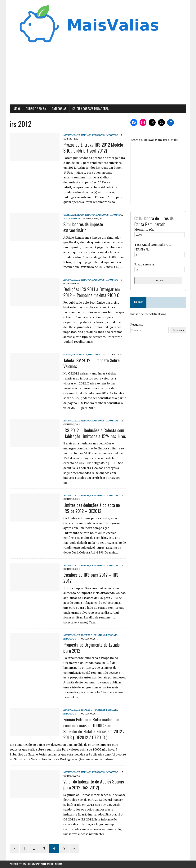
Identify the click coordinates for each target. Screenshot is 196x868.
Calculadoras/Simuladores (90, 109)
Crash (67, 215)
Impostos (112, 135)
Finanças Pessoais (93, 135)
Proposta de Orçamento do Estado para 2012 (91, 648)
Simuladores (72, 218)
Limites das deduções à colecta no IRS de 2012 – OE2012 (92, 508)
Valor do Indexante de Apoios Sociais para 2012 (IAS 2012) (94, 784)
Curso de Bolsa (36, 109)
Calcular (158, 280)
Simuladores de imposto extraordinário (83, 227)
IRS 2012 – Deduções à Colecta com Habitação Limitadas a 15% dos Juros (95, 433)
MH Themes (57, 864)
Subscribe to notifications (148, 314)
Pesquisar (137, 324)
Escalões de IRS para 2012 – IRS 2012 (91, 578)
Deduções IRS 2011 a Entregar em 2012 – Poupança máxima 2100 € (92, 292)
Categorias (59, 109)
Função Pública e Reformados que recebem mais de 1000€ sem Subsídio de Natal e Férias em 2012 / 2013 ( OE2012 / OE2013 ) (94, 728)
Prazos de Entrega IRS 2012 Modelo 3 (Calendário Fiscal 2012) (93, 147)
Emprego (78, 215)
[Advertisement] (98, 76)
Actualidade (72, 135)
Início (16, 109)
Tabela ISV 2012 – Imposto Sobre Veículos (91, 363)
